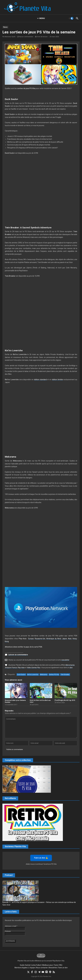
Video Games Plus (33, 668)
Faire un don (63, 968)
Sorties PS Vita (54, 675)
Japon (65, 639)
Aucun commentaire (26, 37)
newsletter (65, 660)
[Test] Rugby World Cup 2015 (65, 700)
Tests (56, 965)
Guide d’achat (25, 965)
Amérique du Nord (54, 639)
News (5, 27)
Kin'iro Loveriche (33, 675)
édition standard (40, 380)
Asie (70, 639)
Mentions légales (21, 968)
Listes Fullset (36, 965)
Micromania (70, 665)
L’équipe (32, 968)
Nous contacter (42, 968)
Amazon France (11, 668)
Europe (31, 639)
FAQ (61, 965)
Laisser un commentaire (18, 655)
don (71, 668)
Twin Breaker (65, 675)
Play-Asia (21, 668)
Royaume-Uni (40, 639)
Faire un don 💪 (41, 858)
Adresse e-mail (11, 926)
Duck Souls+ (21, 675)
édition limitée (57, 380)
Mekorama (44, 675)
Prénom (8, 931)
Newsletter (53, 968)
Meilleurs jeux (47, 965)
